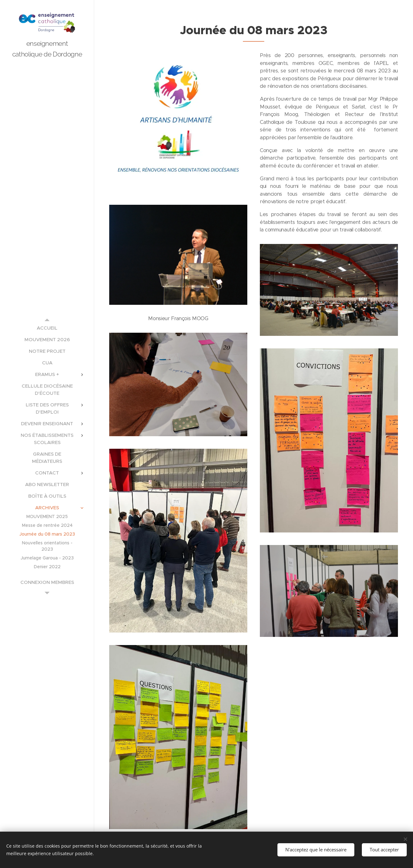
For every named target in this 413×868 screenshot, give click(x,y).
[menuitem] (47, 328)
